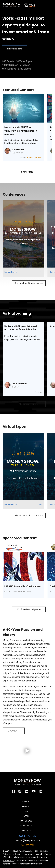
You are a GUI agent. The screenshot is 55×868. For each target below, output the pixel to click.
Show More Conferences (29, 283)
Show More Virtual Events (29, 515)
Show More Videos (29, 404)
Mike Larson (18, 150)
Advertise (26, 802)
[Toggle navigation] (49, 5)
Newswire (26, 831)
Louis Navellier (20, 384)
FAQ (26, 811)
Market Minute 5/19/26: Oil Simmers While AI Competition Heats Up (21, 131)
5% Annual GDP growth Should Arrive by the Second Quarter (21, 328)
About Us (26, 807)
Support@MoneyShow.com (28, 840)
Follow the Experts (15, 49)
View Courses (14, 731)
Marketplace (26, 821)
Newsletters (26, 826)
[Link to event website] (24, 239)
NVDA (39, 158)
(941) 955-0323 (27, 845)
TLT (36, 158)
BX (27, 158)
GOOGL (31, 158)
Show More (27, 172)
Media (26, 816)
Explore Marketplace (29, 609)
